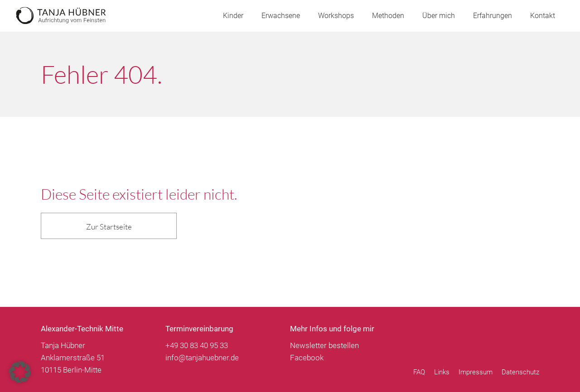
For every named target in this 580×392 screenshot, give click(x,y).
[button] (20, 372)
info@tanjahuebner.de (202, 358)
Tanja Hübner (61, 16)
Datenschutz (520, 373)
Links (442, 373)
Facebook (307, 358)
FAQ (419, 373)
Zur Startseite (109, 227)
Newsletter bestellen (324, 345)
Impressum (476, 373)
